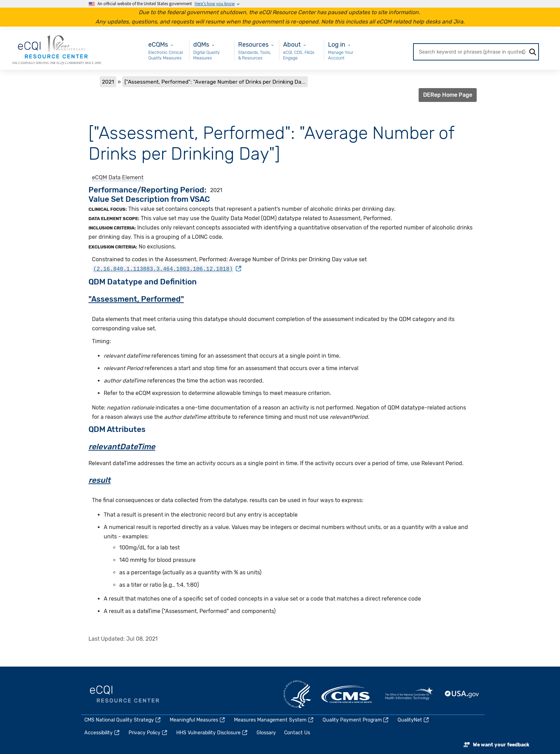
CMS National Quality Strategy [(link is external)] (123, 720)
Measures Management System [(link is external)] (274, 720)
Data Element (126, 177)
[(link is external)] (167, 269)
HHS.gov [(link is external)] (297, 694)
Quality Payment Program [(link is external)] (356, 720)
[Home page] (57, 50)
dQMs (201, 44)
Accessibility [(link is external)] (102, 733)
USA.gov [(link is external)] (462, 694)
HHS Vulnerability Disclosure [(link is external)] (212, 733)
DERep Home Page (448, 95)
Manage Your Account (341, 55)
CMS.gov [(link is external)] (347, 694)
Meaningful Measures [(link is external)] (198, 720)
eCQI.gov (124, 694)
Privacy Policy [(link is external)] (148, 733)
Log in (337, 44)
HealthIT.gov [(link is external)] (409, 694)
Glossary (266, 733)
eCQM (100, 177)
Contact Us (297, 733)
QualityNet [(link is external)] (414, 720)
